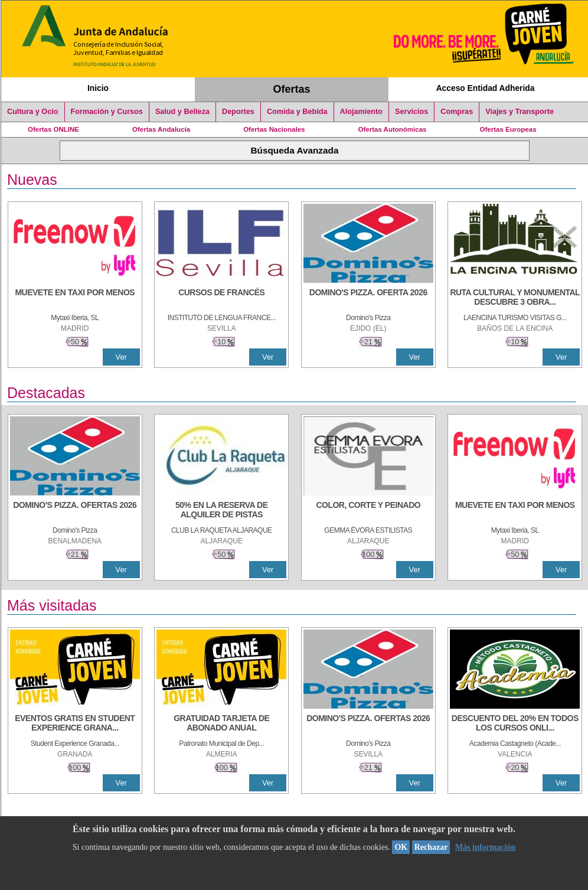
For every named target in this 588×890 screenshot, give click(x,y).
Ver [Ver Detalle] (121, 357)
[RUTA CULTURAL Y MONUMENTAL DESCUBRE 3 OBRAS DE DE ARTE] (515, 298)
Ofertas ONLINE (53, 129)
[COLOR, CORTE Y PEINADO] (368, 511)
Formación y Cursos (107, 112)
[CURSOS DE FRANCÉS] (221, 298)
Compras (457, 112)
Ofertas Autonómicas (392, 129)
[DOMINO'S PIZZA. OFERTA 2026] (368, 298)
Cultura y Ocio (33, 112)
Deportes (238, 112)
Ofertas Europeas (508, 129)
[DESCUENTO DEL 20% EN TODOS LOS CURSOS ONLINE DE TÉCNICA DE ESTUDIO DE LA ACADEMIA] (515, 724)
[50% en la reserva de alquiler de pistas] (221, 511)
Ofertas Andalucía (161, 129)
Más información (485, 847)
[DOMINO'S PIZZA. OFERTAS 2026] (75, 511)
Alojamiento (361, 112)
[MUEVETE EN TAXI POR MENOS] (75, 298)
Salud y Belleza (182, 112)
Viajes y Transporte (520, 112)
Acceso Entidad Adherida (486, 88)
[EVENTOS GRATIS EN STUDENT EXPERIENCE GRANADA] (75, 724)
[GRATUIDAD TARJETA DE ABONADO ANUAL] (221, 724)
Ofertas (292, 89)
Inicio (98, 88)
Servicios (411, 112)
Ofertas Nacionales (274, 129)
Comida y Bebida (297, 112)
